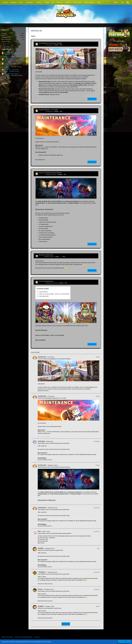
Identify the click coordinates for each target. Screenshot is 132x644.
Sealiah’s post (44, 443)
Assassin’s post (45, 533)
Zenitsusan (7, 56)
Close (128, 642)
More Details (122, 642)
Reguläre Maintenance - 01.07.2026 (14, 59)
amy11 (40, 589)
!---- (42, 292)
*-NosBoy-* (42, 572)
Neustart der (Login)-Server (11, 69)
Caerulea (41, 441)
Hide (46, 289)
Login (122, 2)
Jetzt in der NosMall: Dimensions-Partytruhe (50, 173)
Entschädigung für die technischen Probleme (50, 43)
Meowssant (21, 42)
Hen (39, 531)
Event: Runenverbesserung (11, 74)
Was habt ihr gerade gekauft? (64, 533)
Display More (66, 624)
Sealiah (6, 71)
